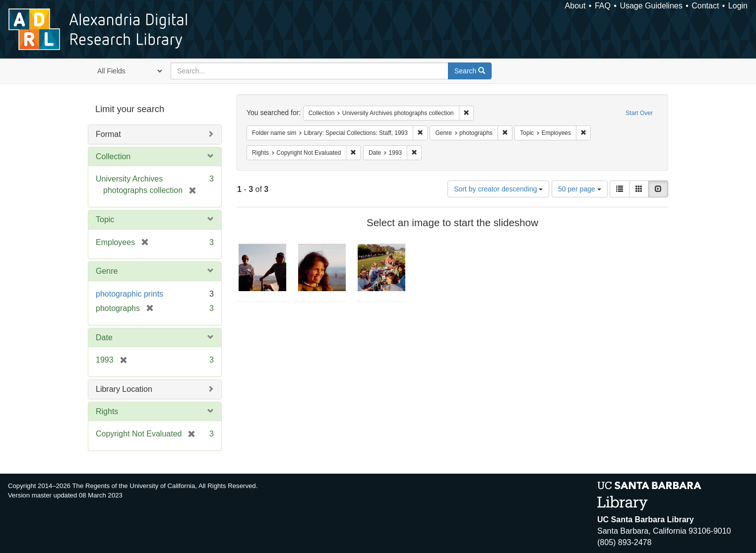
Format (108, 134)
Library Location (124, 389)
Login (738, 6)
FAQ (603, 6)
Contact (705, 6)
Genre (107, 271)
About (575, 6)
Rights (107, 411)
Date (104, 338)
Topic (105, 219)
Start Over (639, 113)
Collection (113, 156)
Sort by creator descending (498, 189)
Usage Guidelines (651, 6)
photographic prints (129, 294)
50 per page (580, 189)
